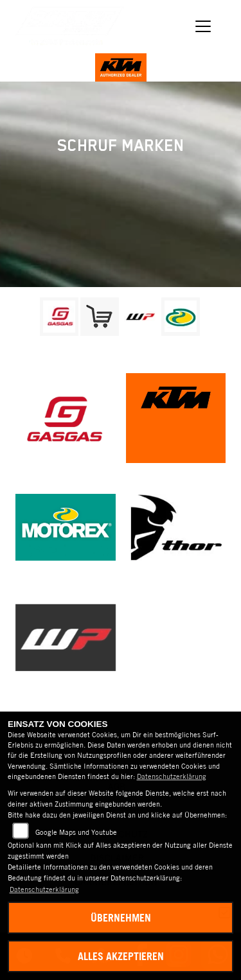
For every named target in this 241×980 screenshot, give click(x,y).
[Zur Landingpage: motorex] (181, 317)
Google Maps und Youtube (76, 832)
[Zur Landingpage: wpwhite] (140, 317)
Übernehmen (121, 918)
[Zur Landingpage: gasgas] (59, 317)
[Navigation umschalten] (204, 27)
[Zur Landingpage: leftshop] (100, 317)
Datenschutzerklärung (172, 776)
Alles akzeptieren (121, 956)
